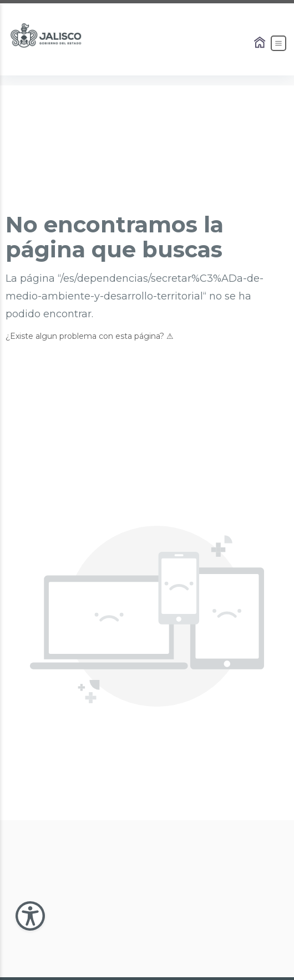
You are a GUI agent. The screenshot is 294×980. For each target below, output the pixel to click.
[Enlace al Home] (261, 43)
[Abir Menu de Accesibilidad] (30, 916)
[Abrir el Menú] (278, 43)
